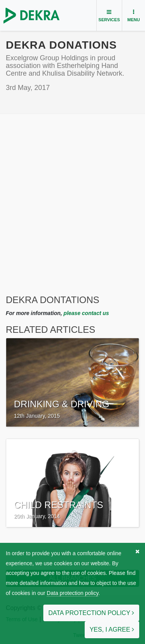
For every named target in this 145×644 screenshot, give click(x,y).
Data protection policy (73, 593)
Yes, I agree (112, 630)
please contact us (86, 313)
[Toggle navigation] (109, 15)
